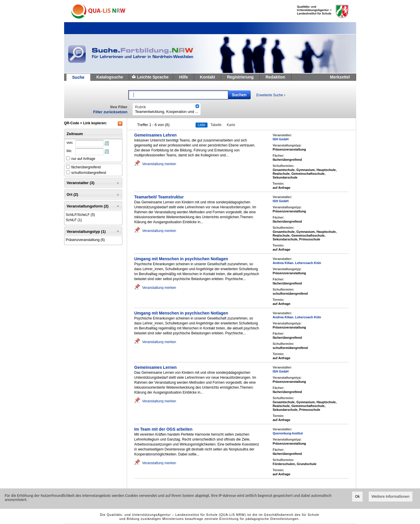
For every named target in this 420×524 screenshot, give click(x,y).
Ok (357, 497)
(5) (80, 215)
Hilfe (183, 77)
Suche (78, 77)
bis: (70, 151)
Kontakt (208, 77)
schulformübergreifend (89, 173)
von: (70, 143)
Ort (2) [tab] (93, 195)
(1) (74, 220)
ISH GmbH (281, 139)
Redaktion (275, 77)
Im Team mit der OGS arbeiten (164, 429)
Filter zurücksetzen (110, 112)
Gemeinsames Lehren (156, 135)
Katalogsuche (110, 77)
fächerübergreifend (86, 167)
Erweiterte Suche (271, 95)
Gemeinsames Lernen (156, 367)
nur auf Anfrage (83, 159)
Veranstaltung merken (159, 164)
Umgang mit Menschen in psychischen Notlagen (181, 259)
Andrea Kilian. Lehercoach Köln (297, 263)
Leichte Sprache (153, 77)
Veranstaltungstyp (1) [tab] (93, 231)
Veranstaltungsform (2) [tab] (93, 206)
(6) (85, 240)
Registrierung (240, 77)
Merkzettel (340, 77)
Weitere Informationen (391, 497)
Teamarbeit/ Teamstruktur (159, 197)
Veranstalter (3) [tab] (93, 183)
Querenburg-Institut (288, 433)
